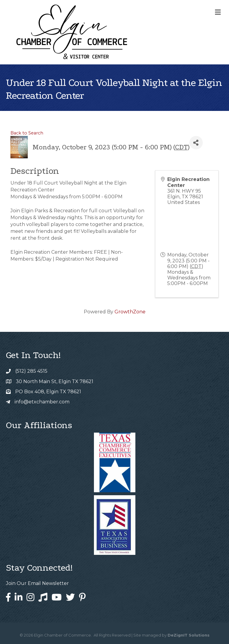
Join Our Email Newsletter (37, 583)
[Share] (196, 143)
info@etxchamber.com (42, 402)
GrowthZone (130, 312)
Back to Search (27, 133)
